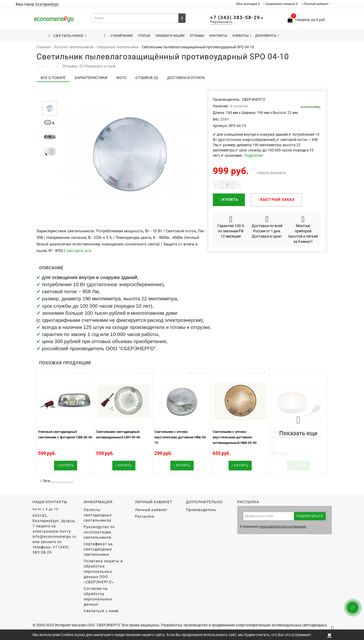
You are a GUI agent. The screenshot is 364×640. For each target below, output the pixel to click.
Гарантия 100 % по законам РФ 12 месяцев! (231, 227)
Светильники (67, 36)
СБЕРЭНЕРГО (254, 99)
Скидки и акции (170, 36)
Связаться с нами (101, 611)
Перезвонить (221, 22)
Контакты (218, 36)
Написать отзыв (100, 66)
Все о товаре (53, 78)
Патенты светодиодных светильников (98, 515)
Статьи (144, 36)
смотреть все (79, 251)
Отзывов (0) (147, 78)
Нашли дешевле (272, 173)
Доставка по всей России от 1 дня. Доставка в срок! (267, 227)
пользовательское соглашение (283, 527)
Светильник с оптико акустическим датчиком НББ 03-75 (181, 437)
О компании (122, 36)
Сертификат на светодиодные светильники (98, 549)
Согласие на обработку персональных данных (98, 596)
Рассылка (145, 516)
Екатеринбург (47, 4)
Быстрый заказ (276, 200)
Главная (44, 47)
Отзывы (197, 36)
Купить (229, 200)
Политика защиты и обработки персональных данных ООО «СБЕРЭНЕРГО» (103, 571)
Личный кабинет (316, 4)
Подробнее (254, 155)
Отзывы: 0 (71, 66)
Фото (121, 78)
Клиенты (242, 36)
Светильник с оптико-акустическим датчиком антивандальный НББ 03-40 (234, 437)
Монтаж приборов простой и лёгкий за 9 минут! (303, 229)
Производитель (201, 510)
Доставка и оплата (186, 78)
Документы (267, 36)
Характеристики (91, 78)
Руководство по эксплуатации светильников (99, 532)
